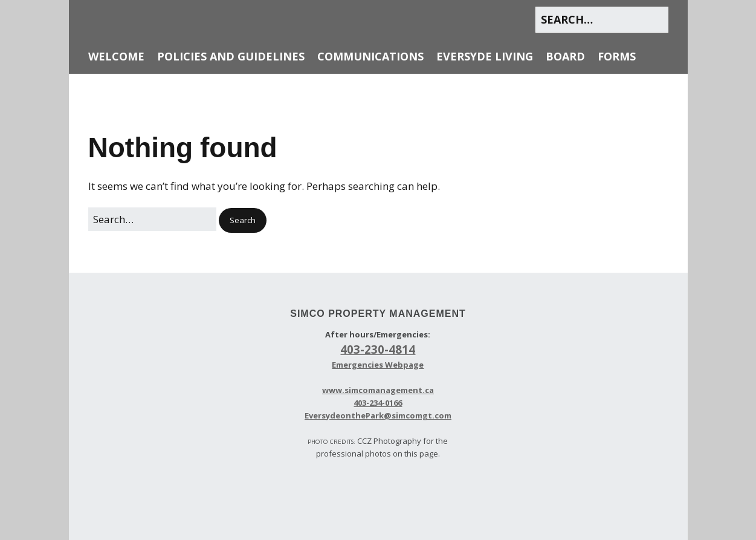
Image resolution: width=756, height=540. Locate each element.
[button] (243, 220)
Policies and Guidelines (231, 56)
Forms (617, 56)
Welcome (116, 56)
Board (565, 56)
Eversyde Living (485, 56)
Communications (370, 56)
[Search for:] (602, 20)
